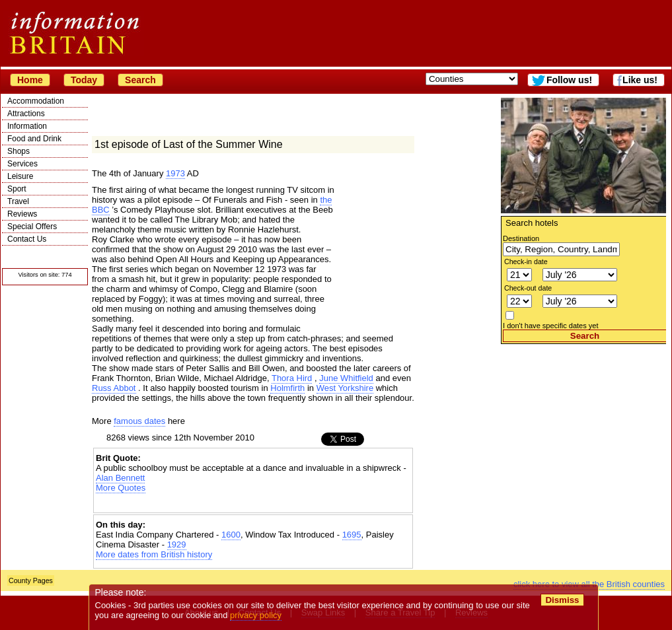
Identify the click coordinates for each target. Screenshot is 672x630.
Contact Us (27, 239)
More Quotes (121, 488)
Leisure (20, 176)
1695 (352, 535)
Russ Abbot (114, 388)
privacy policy (256, 615)
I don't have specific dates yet (551, 326)
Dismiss (562, 600)
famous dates (139, 421)
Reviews (22, 214)
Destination (521, 238)
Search (140, 80)
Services (22, 164)
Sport (17, 189)
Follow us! (569, 80)
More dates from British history (154, 554)
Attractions (26, 114)
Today (84, 80)
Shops (19, 151)
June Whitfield (346, 378)
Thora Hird (292, 378)
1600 (231, 535)
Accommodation (36, 101)
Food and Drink (34, 139)
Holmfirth (287, 388)
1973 (175, 173)
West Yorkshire (345, 388)
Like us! (640, 80)
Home (30, 80)
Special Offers (32, 227)
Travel (18, 201)
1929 (177, 544)
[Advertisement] (583, 427)
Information (27, 126)
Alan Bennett (120, 478)
